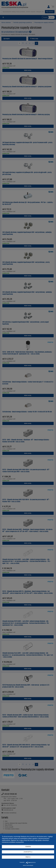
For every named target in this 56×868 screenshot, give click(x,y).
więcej (28, 857)
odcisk (24, 865)
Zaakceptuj (28, 852)
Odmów (28, 847)
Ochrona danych (30, 865)
